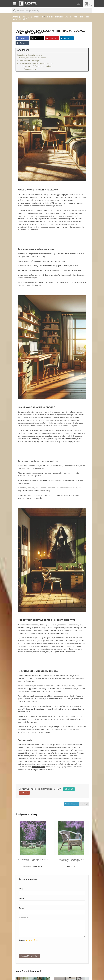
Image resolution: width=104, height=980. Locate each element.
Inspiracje (84, 804)
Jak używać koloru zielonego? (29, 61)
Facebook (21, 38)
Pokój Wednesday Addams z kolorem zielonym (35, 63)
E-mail (22, 898)
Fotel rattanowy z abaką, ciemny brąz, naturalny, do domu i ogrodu (71, 860)
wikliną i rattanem (39, 767)
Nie (24, 793)
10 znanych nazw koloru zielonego (33, 58)
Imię (21, 889)
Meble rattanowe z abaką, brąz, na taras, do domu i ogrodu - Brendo (33, 860)
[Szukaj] (52, 10)
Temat (22, 908)
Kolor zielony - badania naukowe (30, 55)
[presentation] (37, 947)
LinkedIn (65, 38)
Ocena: (22, 940)
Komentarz (24, 918)
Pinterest (50, 38)
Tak (69, 789)
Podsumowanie (30, 69)
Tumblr (20, 43)
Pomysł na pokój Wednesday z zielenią (37, 66)
